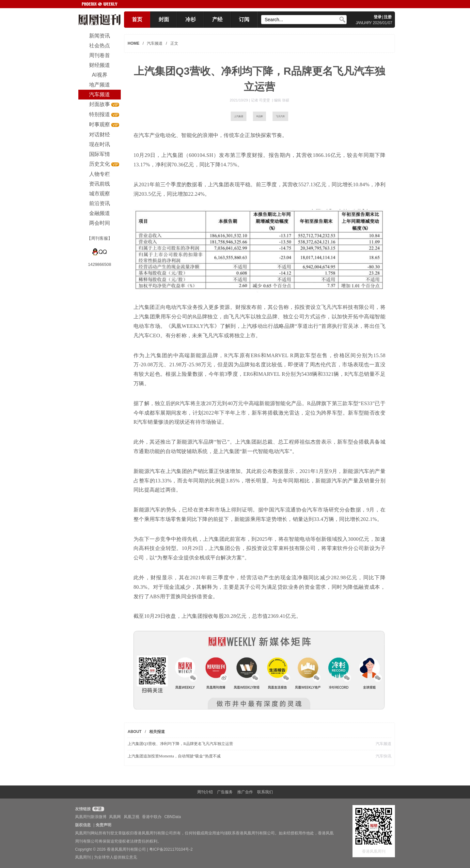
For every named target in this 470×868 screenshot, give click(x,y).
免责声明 (103, 825)
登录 (378, 17)
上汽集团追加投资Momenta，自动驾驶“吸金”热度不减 (174, 756)
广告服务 (225, 792)
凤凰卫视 (132, 817)
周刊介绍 (205, 792)
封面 (164, 19)
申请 (97, 809)
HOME (133, 43)
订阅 (244, 19)
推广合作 (245, 792)
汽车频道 (155, 43)
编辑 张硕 (282, 100)
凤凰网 (115, 817)
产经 (217, 19)
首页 (137, 19)
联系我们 (265, 792)
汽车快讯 (384, 756)
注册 (388, 17)
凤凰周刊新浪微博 (91, 817)
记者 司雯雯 (261, 100)
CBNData (172, 817)
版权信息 (83, 825)
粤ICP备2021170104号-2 (171, 849)
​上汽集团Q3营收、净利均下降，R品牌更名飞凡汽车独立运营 (180, 744)
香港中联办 (152, 817)
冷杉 (191, 19)
